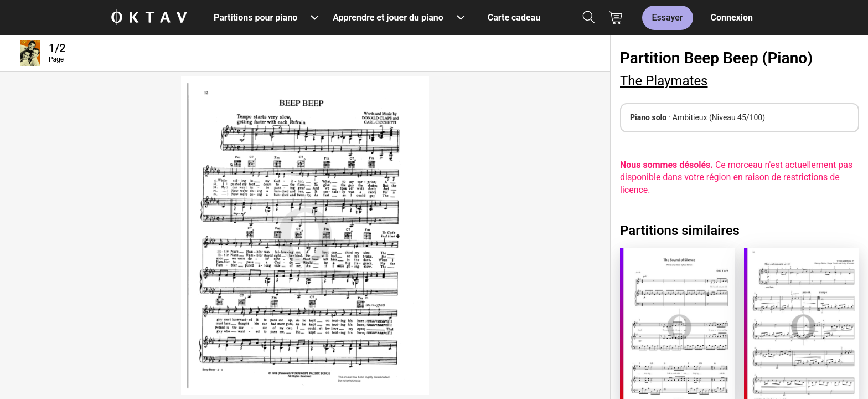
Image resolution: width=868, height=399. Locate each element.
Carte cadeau (514, 17)
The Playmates (664, 81)
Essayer (668, 17)
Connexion (732, 17)
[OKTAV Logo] (149, 18)
